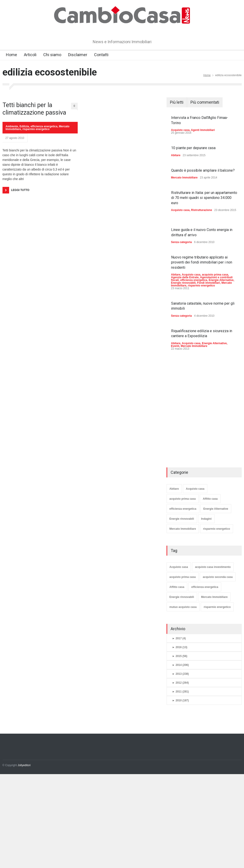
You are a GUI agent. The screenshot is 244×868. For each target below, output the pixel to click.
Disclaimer (78, 55)
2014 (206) (181, 665)
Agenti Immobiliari (203, 130)
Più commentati (205, 102)
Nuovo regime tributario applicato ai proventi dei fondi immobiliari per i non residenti (202, 262)
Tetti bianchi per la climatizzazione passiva (34, 109)
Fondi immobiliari (208, 283)
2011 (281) (181, 692)
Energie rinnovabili (183, 283)
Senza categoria (181, 242)
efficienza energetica (44, 126)
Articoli (30, 55)
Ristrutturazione (202, 210)
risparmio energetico (36, 129)
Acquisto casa (180, 130)
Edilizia (24, 126)
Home (12, 55)
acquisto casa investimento (213, 567)
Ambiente (12, 126)
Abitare (176, 155)
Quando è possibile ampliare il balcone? (203, 170)
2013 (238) (181, 674)
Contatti (101, 55)
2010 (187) (181, 700)
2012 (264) (181, 683)
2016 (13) (180, 647)
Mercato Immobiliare (184, 178)
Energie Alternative (221, 280)
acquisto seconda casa (218, 577)
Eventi (175, 346)
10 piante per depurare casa (193, 148)
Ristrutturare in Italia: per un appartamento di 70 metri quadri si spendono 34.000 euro (204, 198)
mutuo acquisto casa (183, 607)
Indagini (206, 519)
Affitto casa (210, 499)
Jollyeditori (24, 765)
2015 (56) (180, 656)
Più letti (177, 102)
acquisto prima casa (215, 275)
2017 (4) (179, 638)
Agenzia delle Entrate (185, 277)
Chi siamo (52, 55)
